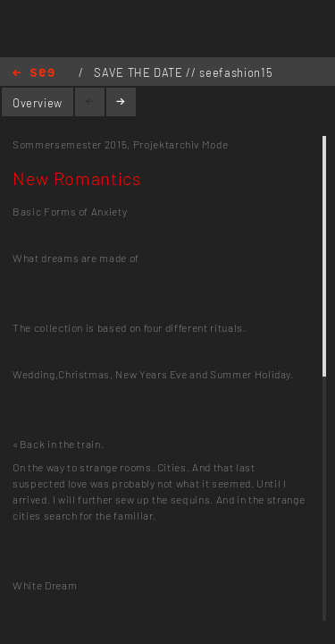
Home (33, 74)
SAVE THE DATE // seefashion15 (183, 72)
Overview (38, 103)
